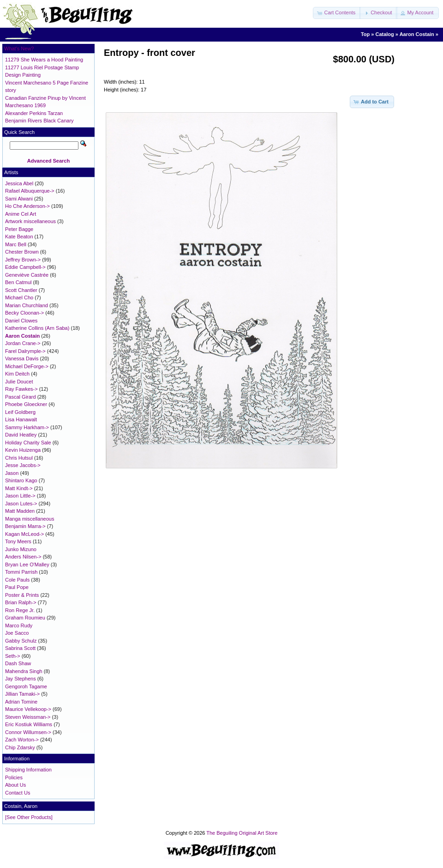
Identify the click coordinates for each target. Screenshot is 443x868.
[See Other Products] (29, 817)
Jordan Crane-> (23, 343)
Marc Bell (16, 244)
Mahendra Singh (24, 671)
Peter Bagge (19, 229)
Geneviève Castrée (27, 275)
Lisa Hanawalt (21, 419)
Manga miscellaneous (30, 519)
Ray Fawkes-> (21, 389)
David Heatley (21, 435)
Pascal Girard (21, 397)
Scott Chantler (21, 290)
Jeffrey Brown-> (23, 260)
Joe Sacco (17, 633)
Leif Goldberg (20, 412)
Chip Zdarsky (20, 747)
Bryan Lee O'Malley (27, 565)
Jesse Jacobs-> (23, 465)
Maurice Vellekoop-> (28, 709)
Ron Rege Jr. (20, 610)
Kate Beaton (19, 237)
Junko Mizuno (21, 549)
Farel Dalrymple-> (25, 351)
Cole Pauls (17, 580)
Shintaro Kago (21, 480)
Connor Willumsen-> (28, 732)
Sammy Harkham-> (27, 427)
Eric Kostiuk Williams (29, 724)
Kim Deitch (17, 374)
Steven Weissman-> (28, 717)
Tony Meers (18, 541)
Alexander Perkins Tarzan (34, 113)
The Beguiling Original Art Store (242, 833)
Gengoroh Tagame (26, 686)
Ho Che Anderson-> (27, 206)
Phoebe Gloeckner (26, 404)
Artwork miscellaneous (30, 221)
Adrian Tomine (21, 702)
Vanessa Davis (22, 358)
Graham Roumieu (25, 618)
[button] (337, 13)
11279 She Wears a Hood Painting (44, 60)
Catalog (384, 34)
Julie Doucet (19, 382)
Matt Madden (20, 511)
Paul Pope (17, 587)
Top (365, 34)
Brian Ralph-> (21, 602)
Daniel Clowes (21, 321)
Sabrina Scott (20, 648)
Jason (12, 473)
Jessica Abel (19, 183)
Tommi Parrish (21, 572)
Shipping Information (28, 770)
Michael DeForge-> (27, 366)
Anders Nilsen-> (23, 557)
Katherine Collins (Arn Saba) (37, 328)
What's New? (19, 49)
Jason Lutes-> (21, 504)
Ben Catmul (18, 282)
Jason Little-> (20, 496)
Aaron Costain (417, 34)
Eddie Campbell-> (25, 267)
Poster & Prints (22, 595)
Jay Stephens (21, 679)
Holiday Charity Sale (28, 443)
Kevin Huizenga (23, 450)
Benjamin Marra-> (25, 526)
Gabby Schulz (21, 641)
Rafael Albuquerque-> (30, 191)
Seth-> (13, 656)
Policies (14, 777)
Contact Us (18, 793)
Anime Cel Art (21, 214)
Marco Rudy (19, 625)
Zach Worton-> (22, 740)
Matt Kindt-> (19, 488)
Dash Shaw (18, 663)
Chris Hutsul (19, 458)
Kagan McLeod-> (24, 534)
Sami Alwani (19, 199)
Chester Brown (22, 252)
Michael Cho (19, 297)
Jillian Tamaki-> (22, 694)
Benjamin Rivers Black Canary (39, 121)
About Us (15, 785)
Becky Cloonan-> (24, 313)
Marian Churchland (27, 305)
